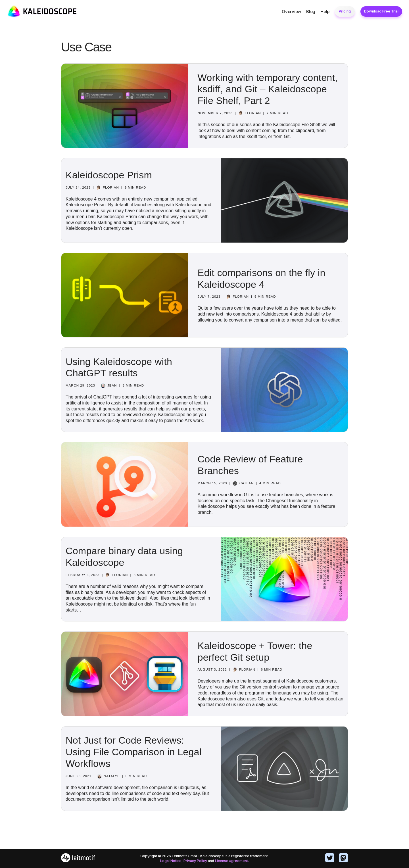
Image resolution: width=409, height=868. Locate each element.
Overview (291, 12)
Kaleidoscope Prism (109, 175)
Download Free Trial (381, 11)
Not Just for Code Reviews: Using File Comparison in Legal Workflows (133, 752)
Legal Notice (170, 861)
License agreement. (232, 861)
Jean (112, 383)
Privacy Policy (195, 861)
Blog (311, 12)
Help (325, 12)
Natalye (112, 776)
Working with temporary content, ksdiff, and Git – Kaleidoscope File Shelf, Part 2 (268, 89)
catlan (247, 483)
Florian (253, 113)
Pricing (345, 11)
